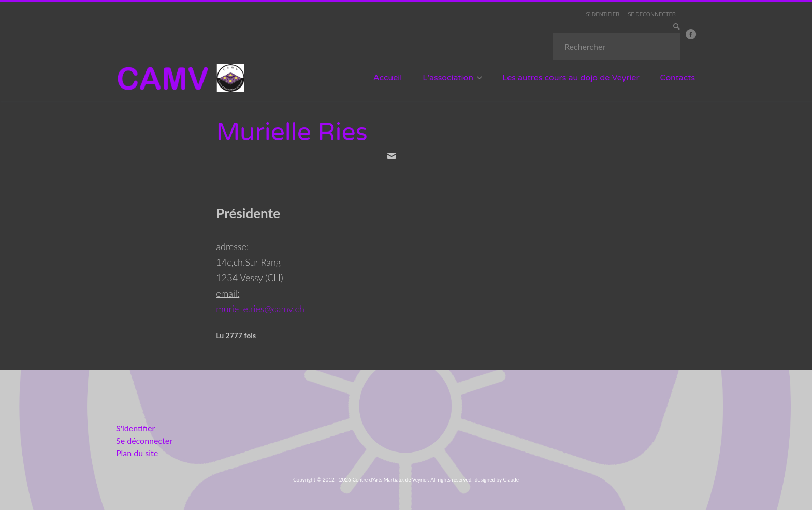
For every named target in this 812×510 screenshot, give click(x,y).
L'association (448, 78)
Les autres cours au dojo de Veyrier (571, 78)
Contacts (678, 78)
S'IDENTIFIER (603, 14)
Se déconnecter (144, 440)
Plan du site (137, 453)
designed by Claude (497, 479)
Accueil (388, 78)
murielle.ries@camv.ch (260, 309)
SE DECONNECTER (652, 14)
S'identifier (135, 428)
